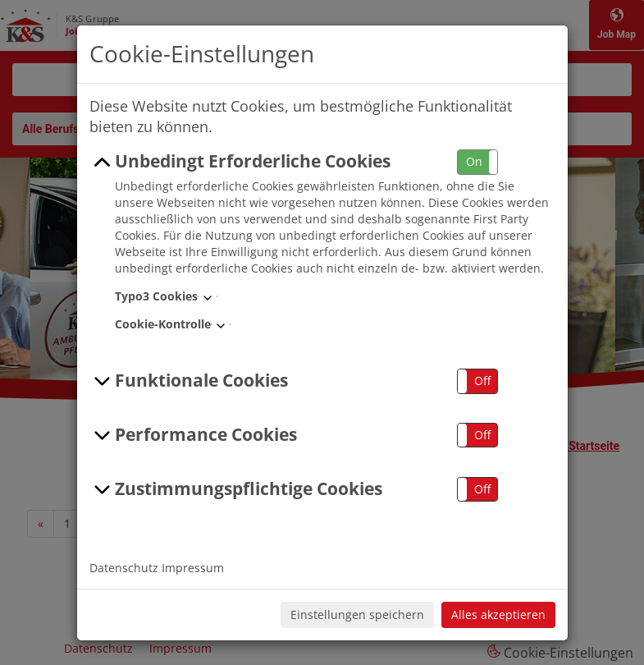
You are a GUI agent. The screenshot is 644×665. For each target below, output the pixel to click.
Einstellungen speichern (357, 615)
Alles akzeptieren (498, 615)
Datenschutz (124, 568)
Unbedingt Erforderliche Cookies (240, 162)
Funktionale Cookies (189, 381)
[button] (477, 162)
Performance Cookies (194, 435)
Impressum (193, 568)
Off (482, 381)
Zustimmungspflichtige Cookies (236, 489)
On (474, 161)
